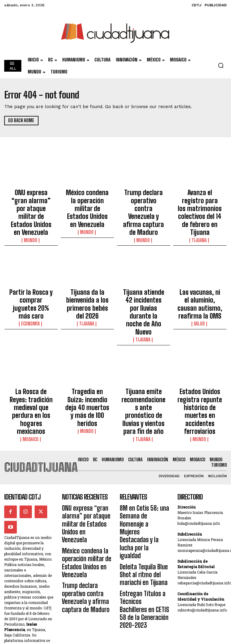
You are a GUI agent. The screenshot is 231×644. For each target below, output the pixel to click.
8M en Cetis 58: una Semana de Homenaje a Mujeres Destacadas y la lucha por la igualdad (143, 441)
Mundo (31, 214)
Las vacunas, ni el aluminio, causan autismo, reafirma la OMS (200, 272)
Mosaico (31, 360)
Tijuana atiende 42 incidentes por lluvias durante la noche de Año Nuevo (144, 272)
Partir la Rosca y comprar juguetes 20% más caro (31, 270)
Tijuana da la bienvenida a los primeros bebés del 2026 (87, 272)
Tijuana (200, 214)
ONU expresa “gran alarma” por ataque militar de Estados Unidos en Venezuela (31, 200)
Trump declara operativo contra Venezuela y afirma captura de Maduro (143, 200)
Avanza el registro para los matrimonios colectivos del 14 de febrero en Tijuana (200, 200)
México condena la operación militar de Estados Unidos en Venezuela (87, 200)
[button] (221, 65)
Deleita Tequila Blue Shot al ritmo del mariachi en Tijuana (143, 464)
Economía (31, 282)
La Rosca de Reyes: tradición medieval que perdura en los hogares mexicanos (31, 346)
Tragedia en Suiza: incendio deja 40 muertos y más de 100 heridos (87, 346)
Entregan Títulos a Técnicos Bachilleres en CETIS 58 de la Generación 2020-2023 (144, 487)
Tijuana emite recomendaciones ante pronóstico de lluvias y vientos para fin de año (144, 346)
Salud (200, 287)
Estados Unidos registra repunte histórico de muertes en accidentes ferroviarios (200, 348)
